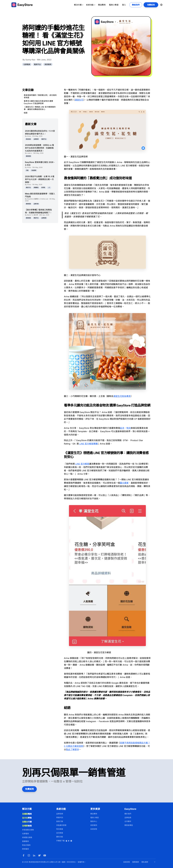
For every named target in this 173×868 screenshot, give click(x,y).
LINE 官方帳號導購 (89, 444)
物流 (129, 428)
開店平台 (28, 188)
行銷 (27, 822)
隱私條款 (145, 862)
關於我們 (128, 814)
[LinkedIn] (34, 855)
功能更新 (34, 170)
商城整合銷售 (27, 837)
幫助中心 (94, 821)
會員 (27, 826)
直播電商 (25, 841)
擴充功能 (60, 837)
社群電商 (27, 64)
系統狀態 (94, 829)
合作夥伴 (128, 821)
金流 (122, 428)
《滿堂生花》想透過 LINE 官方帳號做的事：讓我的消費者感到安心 (40, 108)
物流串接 (60, 829)
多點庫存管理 (61, 825)
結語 (26, 113)
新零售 (43, 188)
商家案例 (48, 64)
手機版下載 (64, 841)
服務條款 (136, 862)
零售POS (60, 818)
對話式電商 (26, 845)
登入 (124, 5)
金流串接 (60, 833)
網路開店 (36, 188)
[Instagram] (29, 855)
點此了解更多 (73, 749)
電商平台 (37, 64)
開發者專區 (129, 825)
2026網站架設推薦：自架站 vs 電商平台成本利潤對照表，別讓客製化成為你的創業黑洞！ (39, 148)
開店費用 (102, 5)
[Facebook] (24, 855)
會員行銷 (60, 821)
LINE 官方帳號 (82, 464)
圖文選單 (124, 483)
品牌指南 (128, 818)
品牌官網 (36, 139)
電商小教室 (114, 5)
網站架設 (28, 139)
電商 (27, 814)
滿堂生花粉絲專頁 (122, 396)
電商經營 (28, 156)
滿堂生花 (79, 100)
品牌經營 (44, 218)
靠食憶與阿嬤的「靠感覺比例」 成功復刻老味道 (40, 96)
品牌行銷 (36, 204)
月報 (27, 170)
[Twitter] (39, 855)
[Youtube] (45, 855)
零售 (27, 818)
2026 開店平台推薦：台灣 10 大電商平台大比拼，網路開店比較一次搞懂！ (40, 179)
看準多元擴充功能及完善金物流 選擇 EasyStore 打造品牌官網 (38, 102)
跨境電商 (25, 849)
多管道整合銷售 (28, 830)
